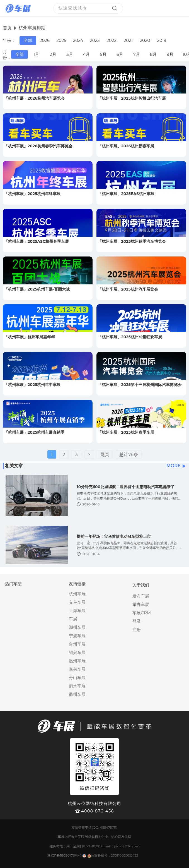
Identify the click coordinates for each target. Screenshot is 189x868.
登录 (137, 621)
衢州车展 (77, 694)
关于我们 (141, 585)
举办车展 (141, 604)
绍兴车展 (77, 652)
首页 (7, 28)
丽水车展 (77, 686)
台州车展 (77, 644)
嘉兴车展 (77, 669)
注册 (137, 630)
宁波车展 (77, 636)
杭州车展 (77, 594)
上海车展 (77, 611)
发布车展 (141, 596)
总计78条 (129, 455)
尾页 (105, 455)
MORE (176, 466)
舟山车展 (77, 678)
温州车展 (77, 661)
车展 (73, 619)
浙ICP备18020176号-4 (65, 855)
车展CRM (142, 613)
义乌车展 (77, 602)
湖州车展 (77, 627)
